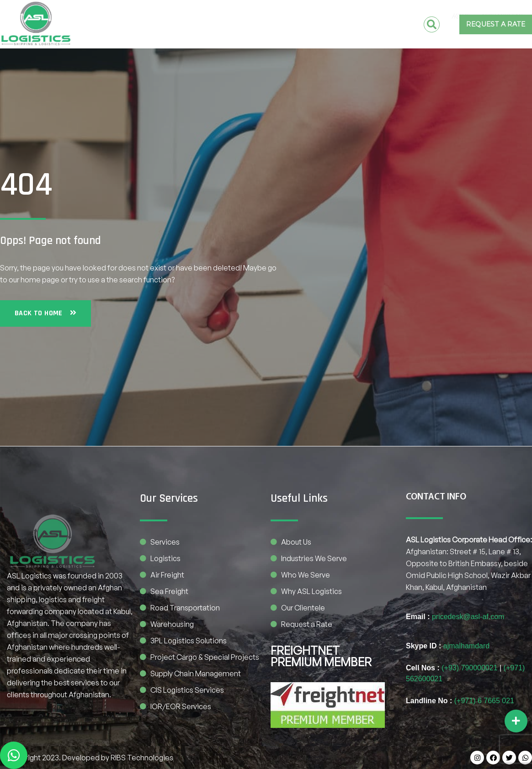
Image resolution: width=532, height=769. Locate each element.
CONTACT (387, 17)
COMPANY (291, 17)
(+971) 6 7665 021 (484, 701)
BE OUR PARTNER (379, 32)
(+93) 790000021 (469, 668)
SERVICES (342, 17)
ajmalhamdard (466, 646)
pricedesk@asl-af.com (468, 617)
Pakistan (240, 17)
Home (137, 17)
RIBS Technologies (142, 758)
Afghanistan (183, 17)
